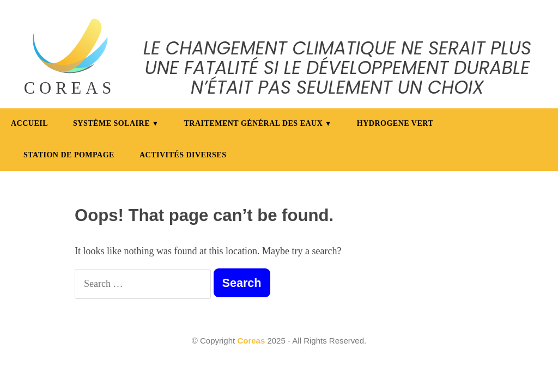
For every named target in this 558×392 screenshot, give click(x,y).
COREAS (70, 88)
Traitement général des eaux (254, 123)
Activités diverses (183, 155)
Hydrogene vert (395, 123)
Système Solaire (111, 123)
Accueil (29, 123)
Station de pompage (69, 155)
